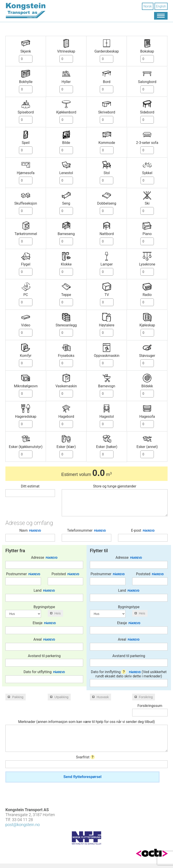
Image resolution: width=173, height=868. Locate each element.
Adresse (44, 558)
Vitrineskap (66, 51)
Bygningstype (44, 607)
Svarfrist (85, 757)
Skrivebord (107, 112)
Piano (147, 234)
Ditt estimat (30, 486)
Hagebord (66, 417)
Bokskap (147, 51)
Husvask (103, 697)
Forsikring (146, 697)
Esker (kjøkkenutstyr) (26, 447)
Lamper (107, 264)
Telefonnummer (86, 531)
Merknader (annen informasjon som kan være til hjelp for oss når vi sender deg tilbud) (87, 722)
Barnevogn (107, 386)
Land (44, 591)
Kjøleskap (147, 325)
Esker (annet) (147, 447)
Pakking (18, 697)
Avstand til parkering (44, 656)
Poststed (65, 574)
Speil (26, 143)
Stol (107, 173)
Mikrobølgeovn (26, 386)
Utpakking (61, 697)
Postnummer (23, 574)
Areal (44, 639)
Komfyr (26, 356)
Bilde (66, 143)
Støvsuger (147, 356)
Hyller (66, 82)
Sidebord (147, 112)
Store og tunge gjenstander (115, 486)
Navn (30, 531)
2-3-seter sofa (147, 143)
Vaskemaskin (66, 386)
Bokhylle (26, 82)
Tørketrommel (26, 234)
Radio (147, 295)
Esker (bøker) (107, 447)
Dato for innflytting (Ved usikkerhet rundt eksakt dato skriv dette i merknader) (129, 674)
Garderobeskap (107, 51)
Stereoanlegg (66, 325)
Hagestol (107, 417)
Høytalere (107, 325)
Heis (58, 613)
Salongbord (147, 82)
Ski (147, 203)
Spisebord (26, 112)
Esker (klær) (66, 447)
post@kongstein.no (23, 825)
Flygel (26, 264)
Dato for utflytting (44, 672)
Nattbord (107, 234)
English (161, 6)
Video (26, 325)
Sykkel (147, 173)
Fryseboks (66, 356)
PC (26, 295)
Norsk (148, 6)
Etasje (44, 623)
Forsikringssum (150, 706)
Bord (107, 82)
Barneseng (66, 234)
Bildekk (147, 386)
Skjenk (26, 51)
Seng (66, 203)
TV (107, 295)
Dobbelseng (107, 203)
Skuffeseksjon (26, 203)
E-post (143, 531)
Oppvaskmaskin (107, 356)
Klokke (66, 264)
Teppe (66, 295)
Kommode (107, 143)
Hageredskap (26, 417)
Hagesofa (147, 417)
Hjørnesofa (26, 173)
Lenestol (66, 173)
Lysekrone (147, 264)
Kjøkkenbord (66, 112)
